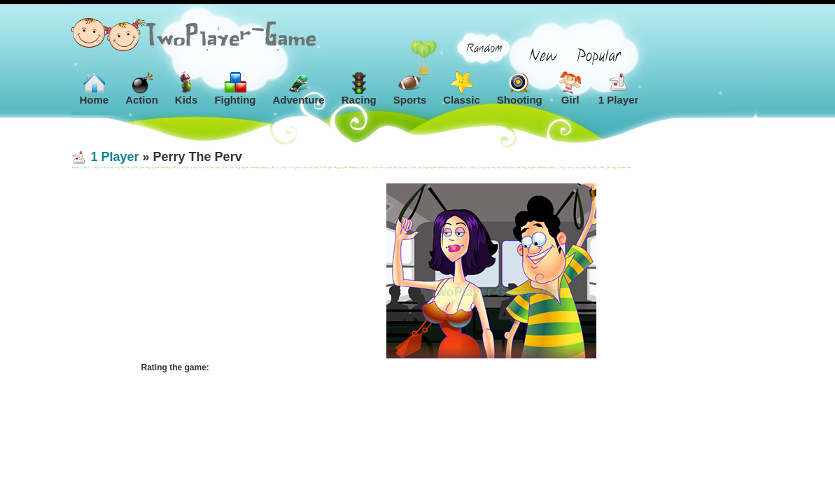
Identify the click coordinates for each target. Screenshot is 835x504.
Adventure (299, 89)
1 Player (619, 89)
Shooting (520, 89)
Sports (410, 89)
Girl (570, 89)
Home (94, 89)
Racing (359, 89)
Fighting (235, 89)
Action (142, 89)
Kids (187, 89)
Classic (462, 89)
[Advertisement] (211, 271)
